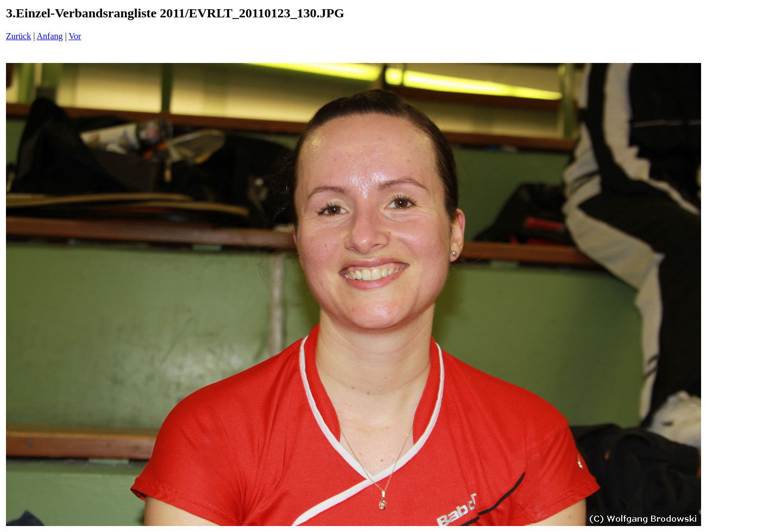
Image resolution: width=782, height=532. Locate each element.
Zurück (18, 36)
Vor (75, 36)
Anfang (50, 36)
